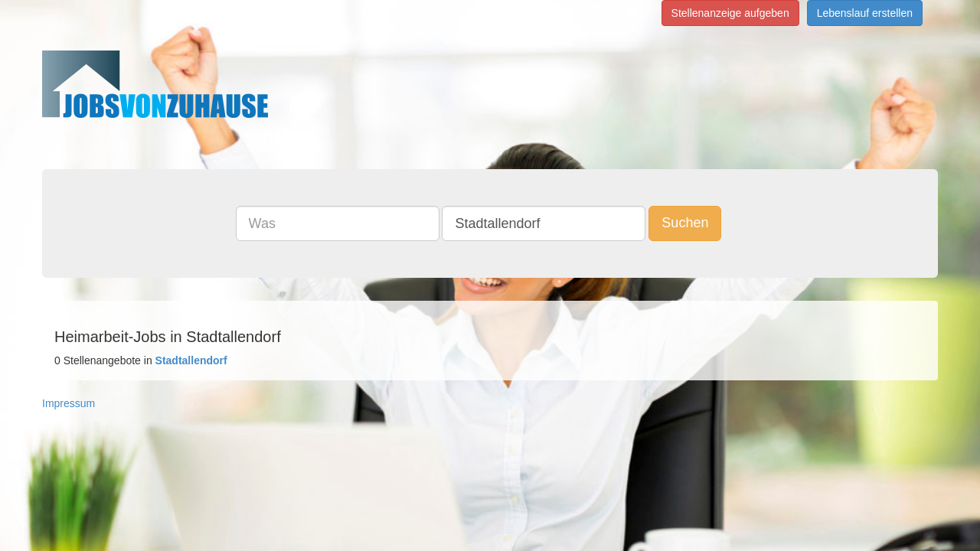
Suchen (696, 223)
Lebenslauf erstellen (865, 13)
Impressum (69, 403)
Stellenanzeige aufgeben (730, 13)
